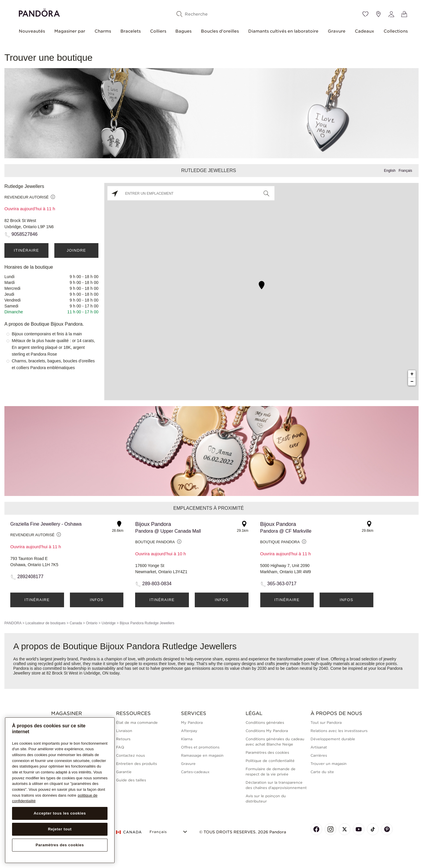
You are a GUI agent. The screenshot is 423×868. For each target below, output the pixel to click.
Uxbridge (109, 623)
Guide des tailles (131, 780)
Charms (103, 31)
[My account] (391, 14)
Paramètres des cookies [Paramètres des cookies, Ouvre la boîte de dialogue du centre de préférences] (60, 845)
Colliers (158, 31)
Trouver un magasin (329, 764)
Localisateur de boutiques (45, 623)
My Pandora (192, 723)
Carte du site (322, 772)
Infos (97, 600)
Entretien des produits (136, 764)
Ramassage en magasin (202, 755)
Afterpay (189, 731)
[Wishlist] (365, 14)
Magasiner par (70, 31)
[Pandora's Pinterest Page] (387, 829)
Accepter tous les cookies (60, 813)
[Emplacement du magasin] (378, 14)
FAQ (120, 747)
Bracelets (131, 31)
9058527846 (25, 234)
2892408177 (30, 577)
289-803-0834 (157, 584)
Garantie (124, 772)
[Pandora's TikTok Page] (373, 829)
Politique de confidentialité (270, 761)
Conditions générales (265, 723)
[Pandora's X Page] (345, 829)
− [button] (412, 382)
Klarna (187, 739)
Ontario (92, 623)
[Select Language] (169, 831)
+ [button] (412, 374)
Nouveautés (32, 31)
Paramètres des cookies (267, 752)
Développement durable (333, 739)
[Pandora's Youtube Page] (359, 829)
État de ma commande (137, 723)
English (390, 171)
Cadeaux (365, 31)
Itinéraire (26, 250)
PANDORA (13, 623)
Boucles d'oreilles (220, 31)
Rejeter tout (60, 829)
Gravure (337, 31)
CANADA (129, 832)
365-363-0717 (282, 584)
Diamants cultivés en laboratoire (283, 31)
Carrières (319, 755)
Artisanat (319, 747)
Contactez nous (130, 755)
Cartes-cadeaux (195, 772)
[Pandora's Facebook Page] (316, 829)
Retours (123, 739)
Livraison (124, 731)
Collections (396, 31)
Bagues (183, 31)
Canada (76, 623)
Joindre (76, 250)
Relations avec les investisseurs (339, 731)
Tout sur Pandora (326, 723)
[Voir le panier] (404, 14)
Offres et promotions (200, 747)
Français (405, 171)
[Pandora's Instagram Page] (330, 829)
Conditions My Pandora (267, 731)
